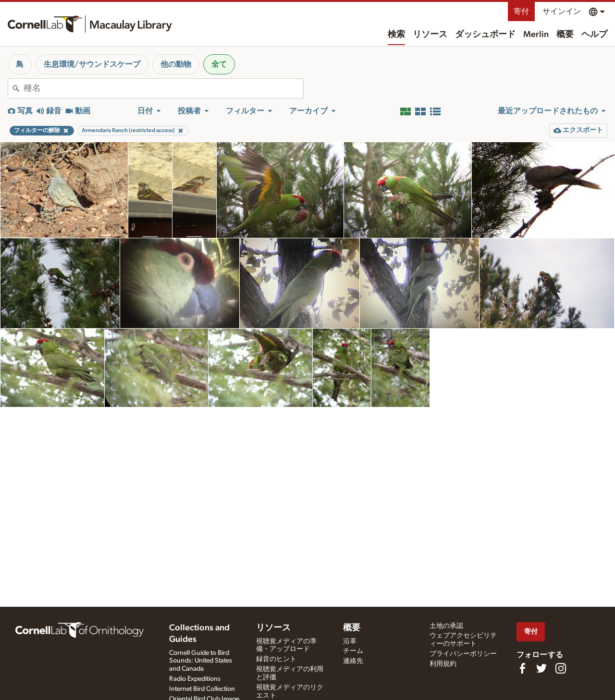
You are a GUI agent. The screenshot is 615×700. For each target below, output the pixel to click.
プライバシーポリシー (463, 654)
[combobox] (163, 88)
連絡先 (353, 661)
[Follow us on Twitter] (541, 668)
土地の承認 (446, 626)
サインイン (562, 12)
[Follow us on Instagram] (561, 668)
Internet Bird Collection (202, 689)
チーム (353, 651)
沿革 (350, 641)
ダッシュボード (485, 35)
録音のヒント (276, 659)
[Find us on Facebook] (522, 668)
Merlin (536, 35)
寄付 (521, 12)
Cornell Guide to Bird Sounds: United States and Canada (201, 661)
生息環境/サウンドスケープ (92, 64)
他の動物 (176, 64)
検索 (396, 35)
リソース (430, 35)
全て (219, 64)
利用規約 (443, 664)
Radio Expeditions (195, 679)
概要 (565, 35)
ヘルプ (594, 35)
